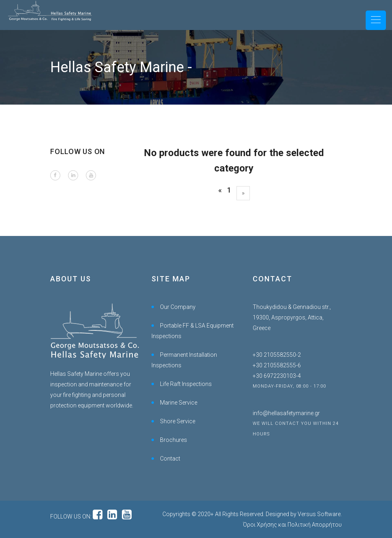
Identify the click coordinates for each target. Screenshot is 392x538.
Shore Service (178, 421)
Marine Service (179, 403)
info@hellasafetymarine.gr (286, 413)
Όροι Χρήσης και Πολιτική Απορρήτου (292, 525)
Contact (170, 459)
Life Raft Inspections (186, 384)
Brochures (174, 440)
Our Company (178, 307)
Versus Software (319, 514)
